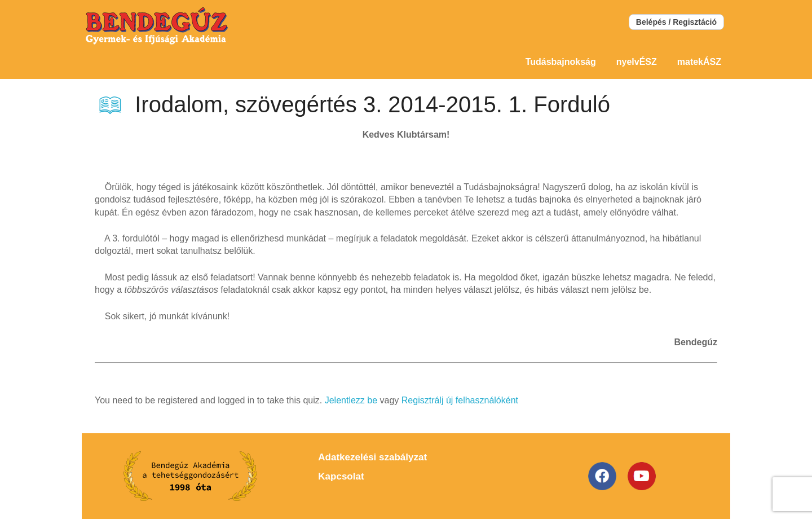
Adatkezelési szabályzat (372, 457)
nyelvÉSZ (637, 62)
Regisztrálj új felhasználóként (460, 400)
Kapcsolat (341, 476)
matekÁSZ (699, 62)
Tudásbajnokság (561, 62)
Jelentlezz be (351, 400)
